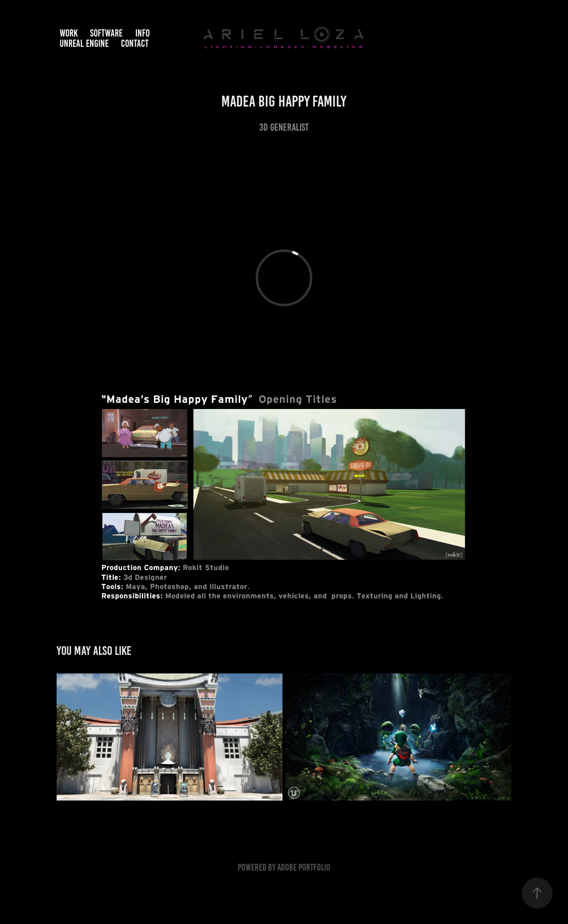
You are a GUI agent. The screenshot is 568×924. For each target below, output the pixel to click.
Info (143, 33)
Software (106, 33)
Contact (135, 43)
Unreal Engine (84, 43)
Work (69, 33)
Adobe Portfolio (304, 867)
